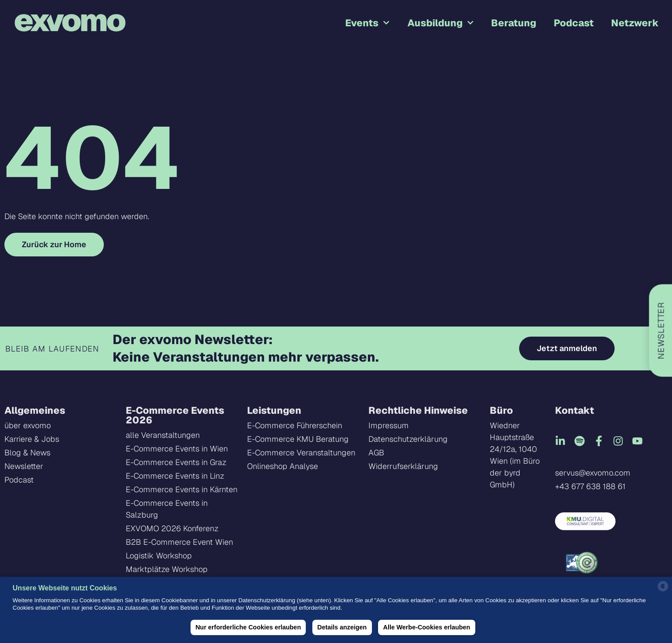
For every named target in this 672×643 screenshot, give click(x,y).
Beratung (514, 23)
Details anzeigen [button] (342, 627)
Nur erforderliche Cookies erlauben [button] (248, 627)
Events (367, 23)
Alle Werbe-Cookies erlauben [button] (427, 627)
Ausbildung (440, 23)
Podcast (574, 23)
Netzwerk (635, 23)
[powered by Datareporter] (663, 590)
